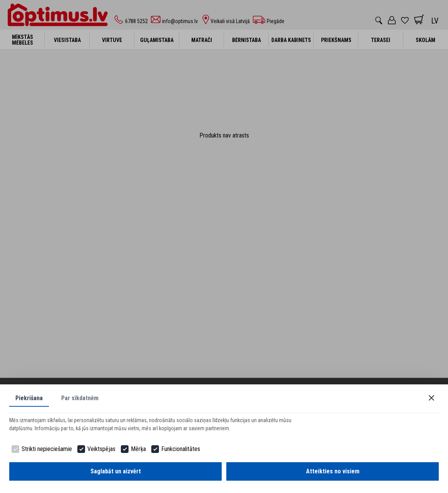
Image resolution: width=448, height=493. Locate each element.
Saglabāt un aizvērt (116, 471)
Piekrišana (29, 398)
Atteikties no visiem (333, 471)
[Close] (431, 398)
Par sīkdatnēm (80, 398)
